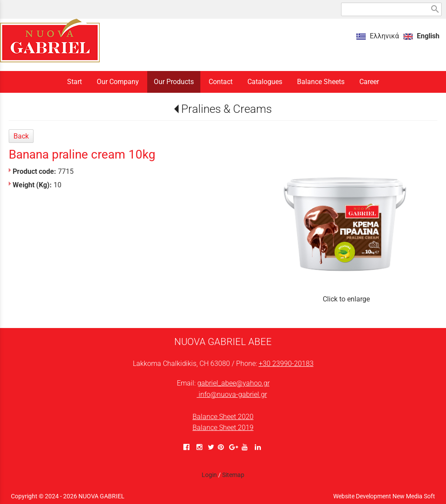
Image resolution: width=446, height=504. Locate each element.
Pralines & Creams (226, 109)
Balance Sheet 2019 (223, 428)
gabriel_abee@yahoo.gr (233, 383)
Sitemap (233, 475)
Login (209, 475)
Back (21, 136)
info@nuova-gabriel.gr (232, 394)
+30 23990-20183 (286, 364)
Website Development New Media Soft (384, 496)
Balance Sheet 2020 (223, 417)
